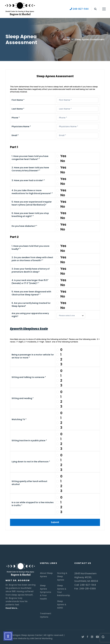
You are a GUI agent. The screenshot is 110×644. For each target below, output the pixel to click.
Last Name (18, 109)
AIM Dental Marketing (41, 638)
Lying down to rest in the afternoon (31, 462)
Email (15, 135)
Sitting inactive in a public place (29, 441)
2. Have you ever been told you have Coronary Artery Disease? (30, 169)
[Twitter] (83, 637)
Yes (63, 156)
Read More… (12, 608)
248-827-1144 (79, 9)
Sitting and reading (23, 398)
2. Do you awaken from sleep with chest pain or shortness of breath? (32, 259)
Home (66, 39)
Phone (16, 118)
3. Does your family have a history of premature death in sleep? (31, 270)
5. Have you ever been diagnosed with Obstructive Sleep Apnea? (31, 293)
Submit (55, 522)
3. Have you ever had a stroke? (28, 180)
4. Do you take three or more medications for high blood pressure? (32, 192)
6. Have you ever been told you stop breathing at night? (30, 215)
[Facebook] (88, 637)
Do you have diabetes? (24, 226)
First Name (18, 100)
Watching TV (19, 419)
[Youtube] (97, 637)
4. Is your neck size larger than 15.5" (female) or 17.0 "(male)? (30, 282)
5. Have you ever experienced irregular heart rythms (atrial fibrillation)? (32, 203)
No (63, 161)
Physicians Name (21, 126)
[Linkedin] (92, 637)
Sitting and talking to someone (29, 377)
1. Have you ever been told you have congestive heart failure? (30, 158)
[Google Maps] (103, 637)
